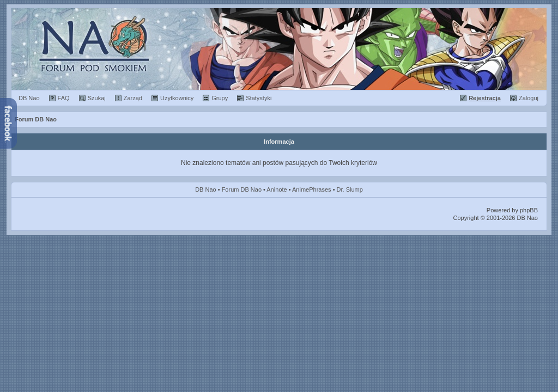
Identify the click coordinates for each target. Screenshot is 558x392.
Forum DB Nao (242, 189)
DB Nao (206, 189)
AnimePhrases (312, 189)
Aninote (277, 189)
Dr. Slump (350, 189)
